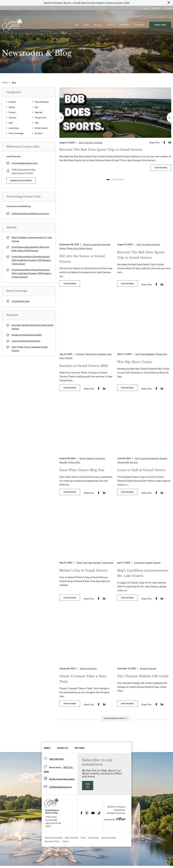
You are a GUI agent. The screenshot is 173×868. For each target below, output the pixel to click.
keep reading (161, 168)
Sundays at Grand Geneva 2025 (27, 335)
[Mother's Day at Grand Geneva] (86, 531)
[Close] (169, 2)
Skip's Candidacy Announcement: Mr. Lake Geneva (32, 239)
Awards (12, 102)
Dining (86, 20)
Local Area (14, 128)
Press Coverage (16, 133)
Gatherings (139, 20)
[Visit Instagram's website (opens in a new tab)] (87, 823)
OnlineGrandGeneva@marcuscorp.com (30, 213)
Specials (39, 112)
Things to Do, (72, 248)
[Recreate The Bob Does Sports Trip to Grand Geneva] (115, 113)
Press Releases (42, 102)
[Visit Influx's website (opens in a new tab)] (121, 829)
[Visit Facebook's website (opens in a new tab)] (164, 143)
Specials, (106, 244)
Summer (39, 133)
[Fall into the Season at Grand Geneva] (86, 213)
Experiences (125, 20)
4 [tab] (114, 179)
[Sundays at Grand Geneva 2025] (86, 323)
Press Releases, (148, 354)
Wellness (98, 20)
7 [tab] (119, 179)
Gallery (145, 8)
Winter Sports (41, 128)
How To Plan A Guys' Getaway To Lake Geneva (30, 349)
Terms (83, 848)
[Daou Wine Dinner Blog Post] (86, 427)
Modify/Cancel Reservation (62, 789)
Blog (14, 83)
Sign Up (88, 796)
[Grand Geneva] (49, 814)
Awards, (149, 562)
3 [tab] (112, 179)
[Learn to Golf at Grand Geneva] (144, 427)
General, (87, 244)
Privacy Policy (93, 848)
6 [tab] (117, 179)
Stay (76, 20)
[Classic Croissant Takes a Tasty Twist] (86, 637)
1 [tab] (108, 179)
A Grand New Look (21, 301)
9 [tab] (122, 179)
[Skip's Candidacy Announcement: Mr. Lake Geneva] (144, 531)
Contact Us (156, 8)
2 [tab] (111, 179)
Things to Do (40, 118)
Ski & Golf (111, 20)
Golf (11, 123)
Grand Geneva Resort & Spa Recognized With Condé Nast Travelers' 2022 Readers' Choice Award (32, 260)
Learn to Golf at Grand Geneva (26, 341)
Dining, (63, 248)
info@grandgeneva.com (60, 797)
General (12, 118)
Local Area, (89, 143)
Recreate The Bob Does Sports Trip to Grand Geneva (32, 327)
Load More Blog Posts (114, 718)
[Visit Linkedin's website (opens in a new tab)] (170, 143)
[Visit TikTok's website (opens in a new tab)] (99, 823)
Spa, (90, 562)
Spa (36, 107)
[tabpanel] (115, 130)
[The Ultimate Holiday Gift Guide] (144, 637)
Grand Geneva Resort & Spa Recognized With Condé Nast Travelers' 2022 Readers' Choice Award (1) (32, 273)
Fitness (12, 112)
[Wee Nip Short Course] (144, 323)
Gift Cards (168, 8)
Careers (65, 851)
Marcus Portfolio (72, 848)
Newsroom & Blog (109, 848)
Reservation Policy (52, 851)
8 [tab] (121, 179)
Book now (160, 19)
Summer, (80, 354)
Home (5, 83)
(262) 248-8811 (56, 769)
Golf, (81, 143)
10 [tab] (124, 179)
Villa (37, 123)
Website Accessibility (54, 848)
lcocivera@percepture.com (25, 163)
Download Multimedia (21, 181)
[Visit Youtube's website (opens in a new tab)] (93, 823)
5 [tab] (116, 179)
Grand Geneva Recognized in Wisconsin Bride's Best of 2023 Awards (31, 249)
